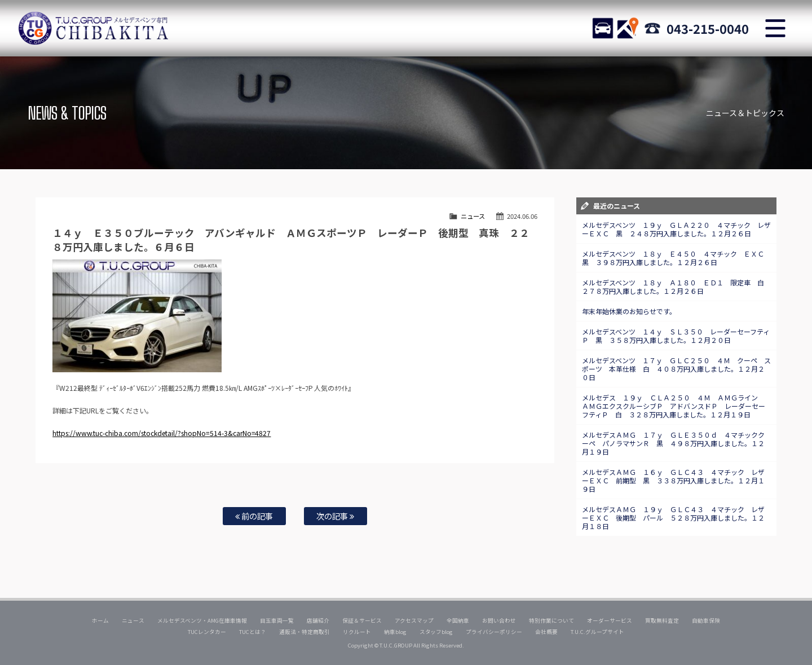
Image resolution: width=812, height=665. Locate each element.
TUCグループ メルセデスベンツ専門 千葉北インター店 (93, 28)
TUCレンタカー (207, 632)
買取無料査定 (662, 620)
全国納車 (458, 620)
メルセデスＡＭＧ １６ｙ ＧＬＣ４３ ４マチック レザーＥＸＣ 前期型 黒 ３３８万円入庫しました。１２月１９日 (673, 480)
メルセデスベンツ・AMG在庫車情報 (202, 620)
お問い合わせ (499, 620)
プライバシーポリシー (494, 632)
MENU (775, 28)
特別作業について (551, 620)
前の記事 (254, 516)
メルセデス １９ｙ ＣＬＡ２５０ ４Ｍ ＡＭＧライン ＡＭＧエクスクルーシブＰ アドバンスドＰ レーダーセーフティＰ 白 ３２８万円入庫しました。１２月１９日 (674, 406)
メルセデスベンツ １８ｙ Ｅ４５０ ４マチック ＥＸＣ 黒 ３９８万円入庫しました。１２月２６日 (676, 258)
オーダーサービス (610, 620)
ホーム (100, 620)
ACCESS (628, 28)
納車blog (395, 632)
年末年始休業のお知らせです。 (629, 311)
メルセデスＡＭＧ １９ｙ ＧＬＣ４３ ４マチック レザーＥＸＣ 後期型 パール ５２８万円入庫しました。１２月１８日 (673, 518)
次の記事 (335, 516)
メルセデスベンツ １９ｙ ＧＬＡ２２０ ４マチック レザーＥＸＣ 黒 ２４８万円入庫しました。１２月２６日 (676, 229)
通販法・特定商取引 (304, 632)
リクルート (357, 632)
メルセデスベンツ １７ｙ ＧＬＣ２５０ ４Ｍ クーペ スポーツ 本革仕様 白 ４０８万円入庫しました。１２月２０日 (676, 369)
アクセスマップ (414, 620)
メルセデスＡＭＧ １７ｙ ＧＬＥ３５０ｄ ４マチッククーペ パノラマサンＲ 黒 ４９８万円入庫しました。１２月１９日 (673, 443)
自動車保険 (706, 620)
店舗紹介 (318, 620)
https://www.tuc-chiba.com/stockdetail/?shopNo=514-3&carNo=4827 (162, 433)
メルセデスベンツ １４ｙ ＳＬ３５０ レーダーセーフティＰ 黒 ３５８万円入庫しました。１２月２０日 (676, 336)
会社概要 (546, 632)
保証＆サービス (362, 620)
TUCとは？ (253, 632)
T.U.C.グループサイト (597, 632)
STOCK (603, 28)
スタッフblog (436, 632)
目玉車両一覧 (277, 620)
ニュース (473, 216)
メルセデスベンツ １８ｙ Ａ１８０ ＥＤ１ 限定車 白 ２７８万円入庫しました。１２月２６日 (676, 287)
